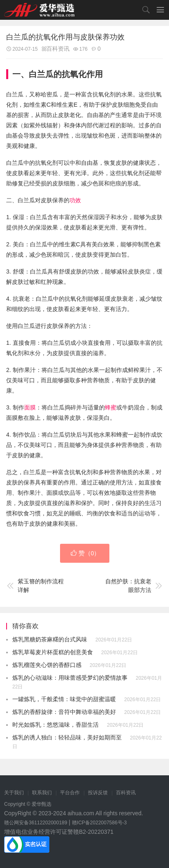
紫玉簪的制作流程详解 (35, 586)
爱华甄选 (39, 10)
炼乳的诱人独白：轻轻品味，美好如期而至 (67, 737)
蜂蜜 (111, 407)
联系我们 (42, 793)
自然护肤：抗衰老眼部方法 (134, 586)
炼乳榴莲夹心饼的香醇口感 (47, 665)
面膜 (30, 407)
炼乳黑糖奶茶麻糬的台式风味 (50, 639)
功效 (75, 200)
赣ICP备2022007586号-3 (99, 823)
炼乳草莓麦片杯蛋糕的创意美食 (53, 652)
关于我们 (14, 793)
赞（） (85, 553)
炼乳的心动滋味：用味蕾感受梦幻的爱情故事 (70, 678)
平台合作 (70, 793)
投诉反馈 (98, 793)
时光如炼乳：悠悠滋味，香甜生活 (56, 725)
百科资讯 (58, 49)
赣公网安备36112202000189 (36, 823)
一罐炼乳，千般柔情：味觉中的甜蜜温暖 (64, 699)
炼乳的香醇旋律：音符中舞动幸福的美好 (64, 712)
